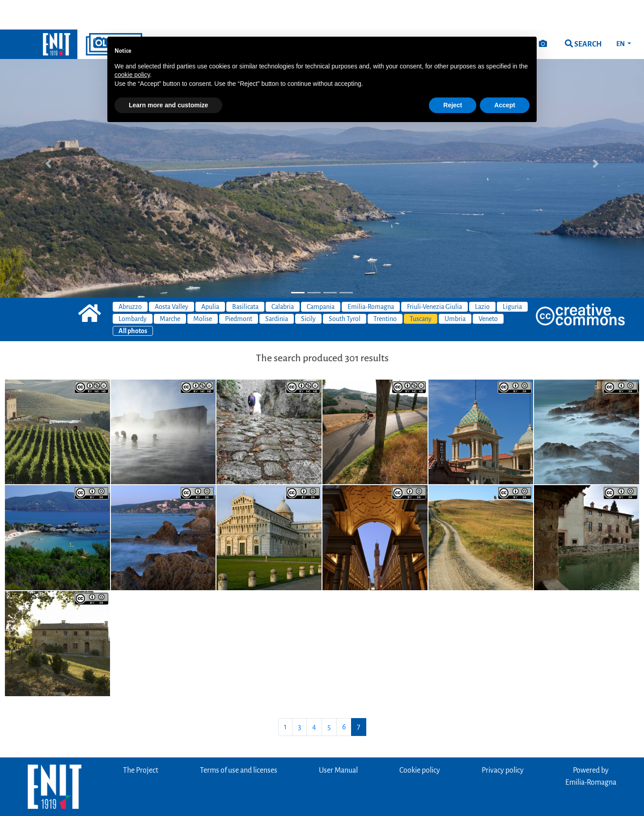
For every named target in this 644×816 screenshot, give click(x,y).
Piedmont (239, 289)
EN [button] (621, 14)
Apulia (210, 277)
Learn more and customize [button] (168, 76)
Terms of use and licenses (239, 741)
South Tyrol (345, 289)
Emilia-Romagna (371, 277)
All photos (133, 301)
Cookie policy (420, 741)
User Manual (338, 741)
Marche (170, 289)
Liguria (512, 277)
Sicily (308, 289)
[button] (48, 134)
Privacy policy (503, 741)
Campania (321, 277)
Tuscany (421, 289)
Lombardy (133, 289)
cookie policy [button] (132, 45)
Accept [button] (505, 76)
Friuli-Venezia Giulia (434, 277)
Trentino (385, 289)
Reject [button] (453, 76)
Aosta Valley (172, 277)
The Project (141, 741)
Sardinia (277, 289)
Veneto (488, 289)
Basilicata (245, 277)
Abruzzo (130, 277)
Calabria (283, 277)
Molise (203, 289)
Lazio (482, 277)
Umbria (455, 289)
